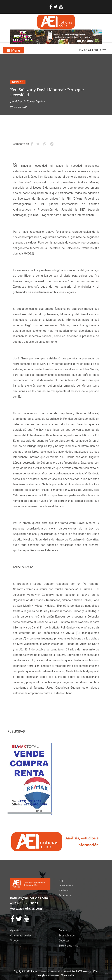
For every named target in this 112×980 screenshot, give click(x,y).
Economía (65, 895)
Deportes (64, 941)
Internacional (66, 885)
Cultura (63, 931)
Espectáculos (67, 936)
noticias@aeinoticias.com (29, 898)
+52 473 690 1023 (24, 903)
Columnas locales (21, 936)
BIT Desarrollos (85, 971)
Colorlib (70, 976)
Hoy (61, 880)
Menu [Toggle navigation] (14, 50)
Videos (14, 941)
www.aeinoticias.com (26, 908)
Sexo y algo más (68, 946)
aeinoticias (70, 971)
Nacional (64, 890)
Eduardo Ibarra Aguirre (30, 101)
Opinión (18, 82)
